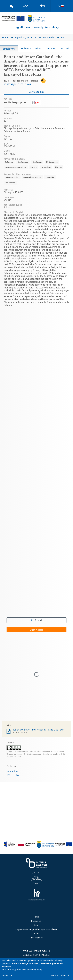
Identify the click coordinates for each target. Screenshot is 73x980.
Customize (7, 975)
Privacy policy (36, 938)
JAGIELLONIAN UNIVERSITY (36, 951)
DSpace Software (23, 929)
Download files (37, 92)
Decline (55, 975)
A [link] (24, 6)
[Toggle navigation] (70, 19)
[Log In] (43, 5)
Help (36, 925)
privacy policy (36, 970)
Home (5, 37)
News (36, 917)
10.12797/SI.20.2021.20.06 (17, 84)
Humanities (49, 37)
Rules (36, 933)
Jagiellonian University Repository (36, 27)
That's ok (65, 975)
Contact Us (36, 921)
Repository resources (26, 37)
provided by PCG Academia (44, 929)
